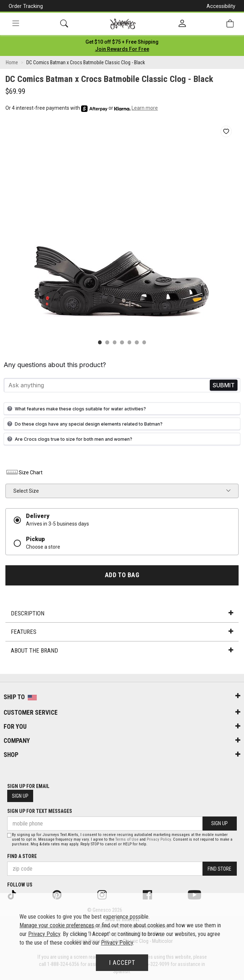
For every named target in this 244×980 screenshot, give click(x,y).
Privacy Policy (159, 839)
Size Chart (24, 472)
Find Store (219, 869)
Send (224, 385)
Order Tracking (26, 6)
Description (122, 613)
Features (122, 632)
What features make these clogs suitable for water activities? (76, 409)
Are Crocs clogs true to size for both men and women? (69, 439)
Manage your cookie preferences (57, 925)
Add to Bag (122, 575)
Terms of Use (127, 839)
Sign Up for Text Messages (40, 811)
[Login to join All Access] (122, 42)
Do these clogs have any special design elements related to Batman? (84, 424)
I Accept (122, 963)
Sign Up (20, 796)
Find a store (22, 856)
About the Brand (122, 650)
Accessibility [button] (221, 6)
